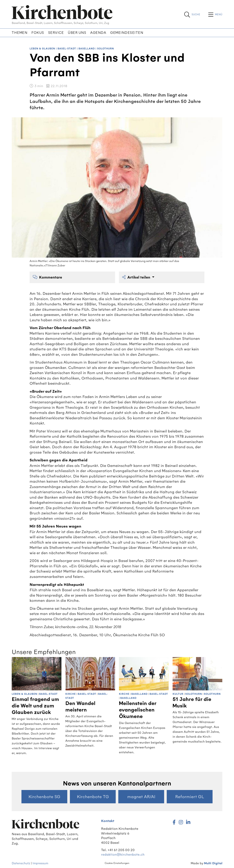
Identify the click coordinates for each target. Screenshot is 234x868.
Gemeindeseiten (127, 33)
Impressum (40, 863)
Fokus (38, 33)
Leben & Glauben (42, 49)
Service (56, 33)
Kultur (178, 694)
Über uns (77, 33)
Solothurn (106, 49)
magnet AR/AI (141, 797)
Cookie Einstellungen (117, 863)
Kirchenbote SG (44, 797)
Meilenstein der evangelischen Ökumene (138, 710)
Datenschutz (21, 863)
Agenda (98, 33)
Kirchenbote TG (93, 797)
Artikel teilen (137, 277)
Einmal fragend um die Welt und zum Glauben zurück (35, 706)
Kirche (71, 694)
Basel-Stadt (67, 49)
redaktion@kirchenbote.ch (123, 854)
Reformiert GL (190, 797)
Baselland (87, 49)
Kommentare (47, 277)
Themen (19, 33)
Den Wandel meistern (80, 707)
